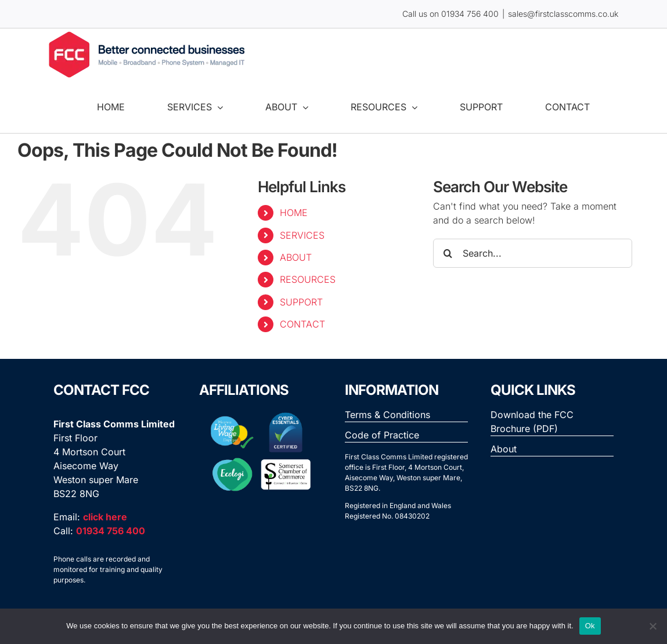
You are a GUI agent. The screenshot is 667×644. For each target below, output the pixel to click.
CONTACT (302, 324)
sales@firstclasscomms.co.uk (563, 14)
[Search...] (533, 253)
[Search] (448, 253)
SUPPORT (301, 302)
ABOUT (296, 257)
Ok (590, 626)
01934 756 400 (470, 14)
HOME (294, 213)
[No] (652, 626)
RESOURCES (308, 279)
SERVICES (302, 235)
